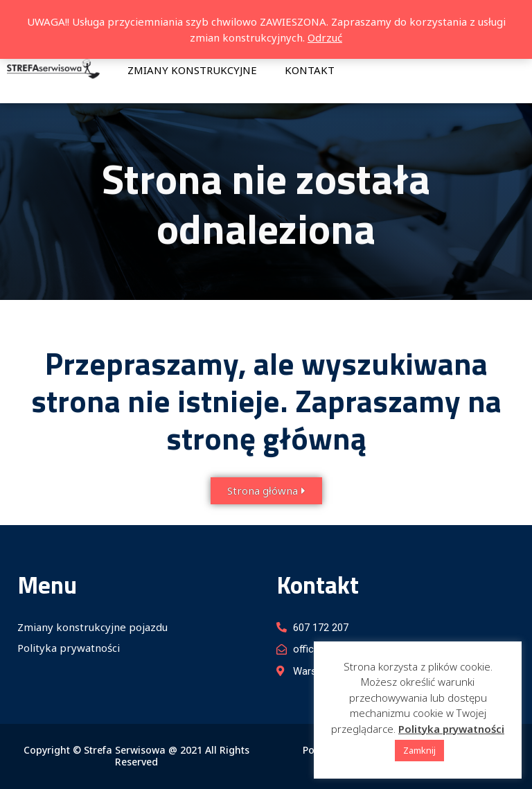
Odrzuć (325, 37)
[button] (266, 491)
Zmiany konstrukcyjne (192, 70)
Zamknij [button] (419, 750)
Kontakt (310, 70)
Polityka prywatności (69, 648)
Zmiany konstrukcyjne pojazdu (92, 627)
